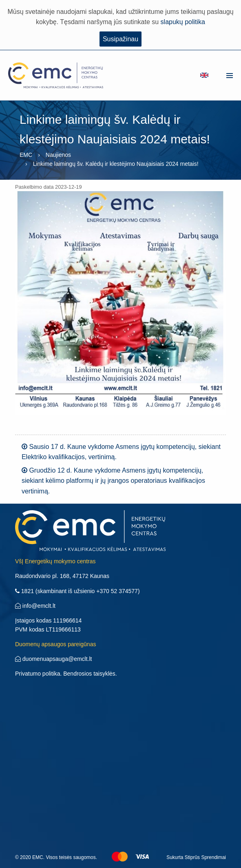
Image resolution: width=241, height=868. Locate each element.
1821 (24, 591)
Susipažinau (120, 39)
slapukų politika (183, 22)
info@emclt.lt (35, 606)
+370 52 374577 (117, 591)
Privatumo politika (38, 674)
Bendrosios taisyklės (89, 674)
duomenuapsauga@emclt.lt (54, 659)
